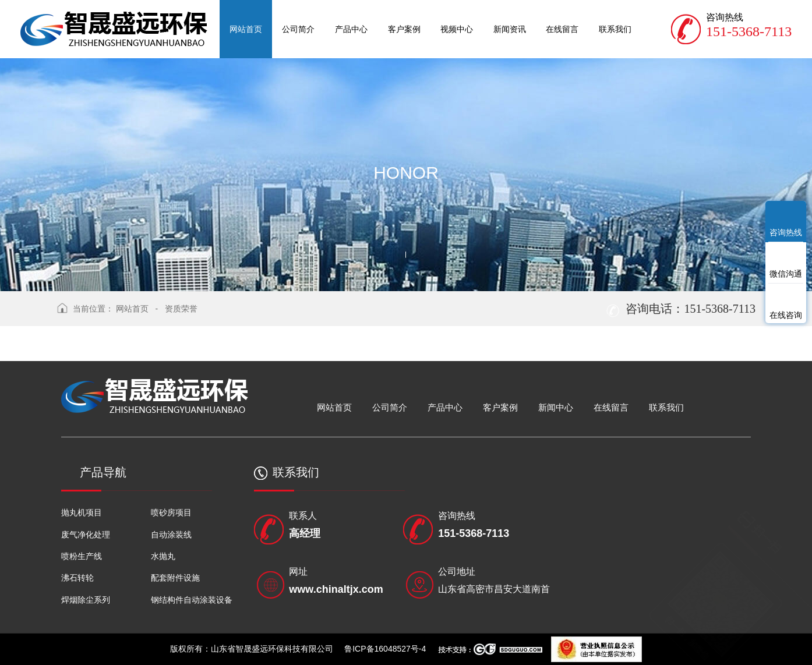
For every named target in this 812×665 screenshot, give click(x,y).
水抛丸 (163, 556)
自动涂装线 (171, 535)
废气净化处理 (86, 535)
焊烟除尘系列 (86, 600)
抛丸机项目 (82, 512)
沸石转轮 (77, 578)
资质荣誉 (181, 309)
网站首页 (132, 309)
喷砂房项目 (171, 512)
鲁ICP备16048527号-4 (385, 649)
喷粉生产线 (82, 556)
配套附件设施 (175, 578)
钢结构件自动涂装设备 (192, 600)
